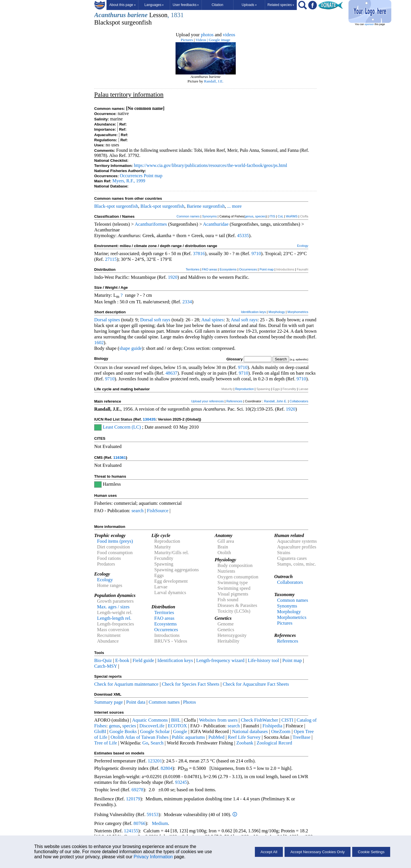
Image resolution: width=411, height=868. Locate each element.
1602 (99, 343)
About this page (122, 5)
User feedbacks (186, 5)
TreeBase (301, 737)
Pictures (187, 40)
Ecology (303, 246)
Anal (206, 320)
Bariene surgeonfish (206, 206)
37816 (199, 254)
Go (145, 743)
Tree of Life (106, 743)
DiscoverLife (152, 726)
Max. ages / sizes (113, 607)
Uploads (249, 5)
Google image (220, 40)
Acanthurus (110, 15)
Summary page (108, 702)
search (138, 511)
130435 (149, 419)
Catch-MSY (106, 666)
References (234, 401)
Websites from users (218, 720)
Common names (188, 216)
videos (229, 35)
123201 (155, 761)
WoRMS (292, 216)
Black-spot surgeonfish (116, 206)
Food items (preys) (115, 541)
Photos (189, 702)
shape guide (131, 348)
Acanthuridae (216, 224)
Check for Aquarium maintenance (126, 684)
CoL (281, 216)
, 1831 (176, 15)
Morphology (277, 312)
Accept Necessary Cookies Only (317, 852)
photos (207, 35)
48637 (172, 373)
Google (180, 731)
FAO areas (210, 269)
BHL (176, 720)
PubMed (216, 737)
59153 (153, 814)
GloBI (100, 731)
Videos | (202, 40)
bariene (138, 15)
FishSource (158, 511)
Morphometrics (298, 312)
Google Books (123, 731)
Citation (217, 5)
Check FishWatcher (260, 720)
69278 (138, 790)
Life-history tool (263, 660)
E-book (122, 660)
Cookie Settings (371, 852)
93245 (181, 782)
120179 (133, 799)
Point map (153, 176)
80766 (140, 823)
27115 (111, 259)
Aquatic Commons (150, 720)
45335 (243, 236)
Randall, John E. (276, 401)
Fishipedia (272, 726)
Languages (154, 5)
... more (234, 206)
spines (114, 320)
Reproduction (244, 389)
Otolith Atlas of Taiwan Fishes (139, 737)
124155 (131, 831)
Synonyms (209, 216)
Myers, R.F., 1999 (129, 181)
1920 (173, 277)
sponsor (369, 24)
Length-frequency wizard (220, 660)
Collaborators (299, 401)
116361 (120, 458)
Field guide (143, 660)
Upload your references (207, 401)
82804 (167, 768)
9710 (256, 254)
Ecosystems (228, 269)
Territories (193, 269)
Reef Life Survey (244, 737)
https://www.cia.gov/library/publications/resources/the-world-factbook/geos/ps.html (210, 165)
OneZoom (281, 731)
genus (249, 216)
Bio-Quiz (103, 660)
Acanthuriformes (151, 224)
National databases (250, 731)
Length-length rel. (114, 618)
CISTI (287, 720)
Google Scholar (155, 731)
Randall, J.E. (214, 81)
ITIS (272, 216)
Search (157, 743)
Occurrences (131, 176)
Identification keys (253, 312)
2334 (187, 302)
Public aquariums (188, 737)
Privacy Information (153, 857)
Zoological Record (274, 743)
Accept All (269, 852)
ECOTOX (177, 726)
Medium (160, 823)
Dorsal (100, 320)
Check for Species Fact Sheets (191, 684)
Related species (281, 5)
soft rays (162, 320)
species (260, 216)
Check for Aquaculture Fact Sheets (256, 684)
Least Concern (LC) (122, 427)
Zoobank (245, 743)
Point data (136, 702)
